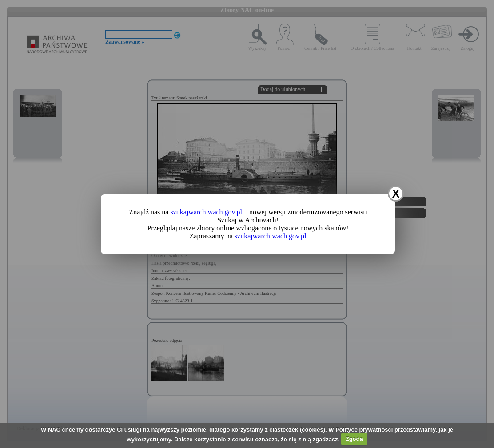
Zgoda (354, 439)
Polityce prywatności (364, 430)
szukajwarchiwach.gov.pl (206, 212)
